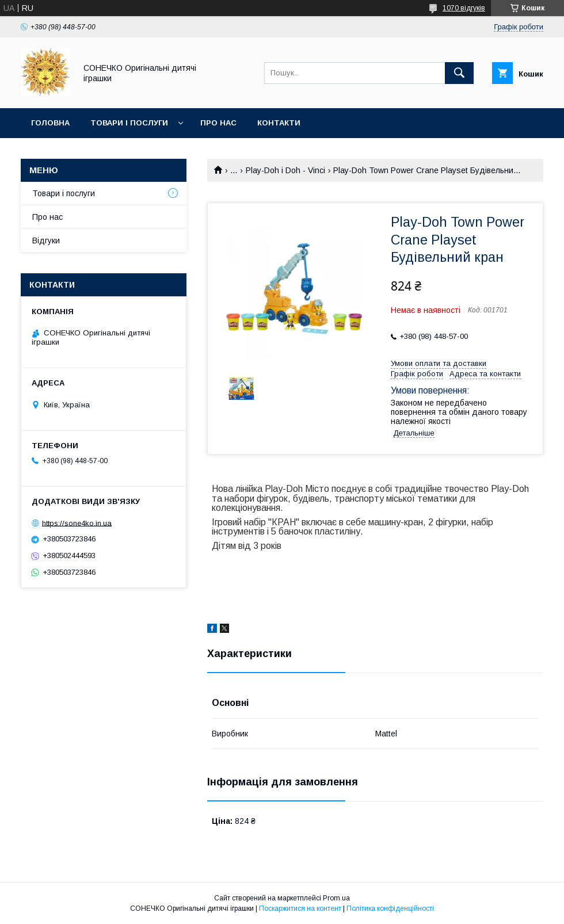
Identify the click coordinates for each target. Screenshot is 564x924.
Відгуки (46, 240)
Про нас (218, 123)
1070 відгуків (464, 8)
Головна (50, 123)
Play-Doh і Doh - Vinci (285, 170)
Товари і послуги (129, 123)
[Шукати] (459, 73)
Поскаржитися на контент (300, 908)
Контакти (279, 123)
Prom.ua (336, 898)
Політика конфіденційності (390, 908)
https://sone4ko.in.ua (77, 523)
